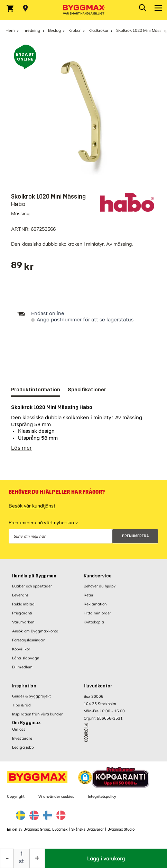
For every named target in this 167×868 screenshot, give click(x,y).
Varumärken (23, 625)
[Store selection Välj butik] (25, 8)
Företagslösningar (28, 643)
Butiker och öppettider (32, 590)
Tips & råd (21, 709)
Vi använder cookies (56, 800)
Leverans (20, 599)
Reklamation (95, 607)
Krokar (75, 30)
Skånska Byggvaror (87, 833)
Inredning (31, 30)
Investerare (22, 742)
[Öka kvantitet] (37, 858)
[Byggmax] (84, 10)
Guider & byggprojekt (31, 700)
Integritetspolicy (102, 800)
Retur (89, 599)
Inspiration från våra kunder (37, 718)
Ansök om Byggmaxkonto (35, 634)
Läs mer (21, 451)
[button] (85, 781)
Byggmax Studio (121, 833)
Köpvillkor (21, 652)
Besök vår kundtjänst (32, 509)
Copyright (16, 800)
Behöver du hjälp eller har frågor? (57, 495)
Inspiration (24, 689)
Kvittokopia (94, 625)
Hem (10, 30)
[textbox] (22, 268)
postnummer (66, 320)
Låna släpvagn (26, 661)
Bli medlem (22, 670)
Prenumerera (136, 540)
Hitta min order (98, 616)
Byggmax (60, 833)
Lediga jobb (23, 751)
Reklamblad (23, 607)
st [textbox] (22, 861)
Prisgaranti (22, 616)
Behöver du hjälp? (100, 590)
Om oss (19, 733)
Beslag (54, 30)
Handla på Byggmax (34, 579)
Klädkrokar (98, 30)
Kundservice (98, 579)
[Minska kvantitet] (7, 858)
